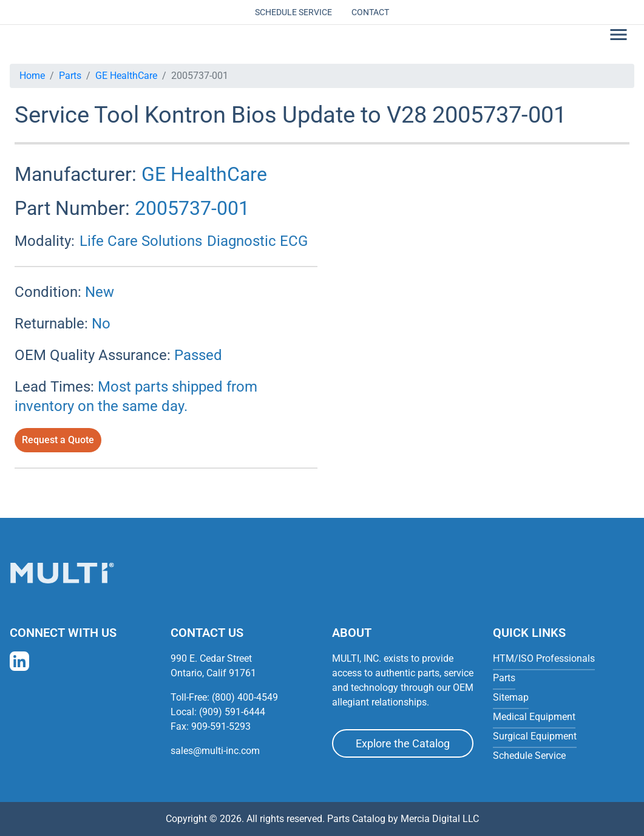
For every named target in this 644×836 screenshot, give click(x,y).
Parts (70, 76)
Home (32, 76)
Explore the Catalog (403, 743)
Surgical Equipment (535, 736)
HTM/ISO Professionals (544, 658)
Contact (370, 12)
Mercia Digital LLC (440, 819)
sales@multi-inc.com (215, 751)
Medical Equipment (534, 717)
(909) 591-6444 (232, 712)
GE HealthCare (126, 76)
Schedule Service (293, 12)
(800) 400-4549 (245, 697)
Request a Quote (58, 440)
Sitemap (511, 697)
